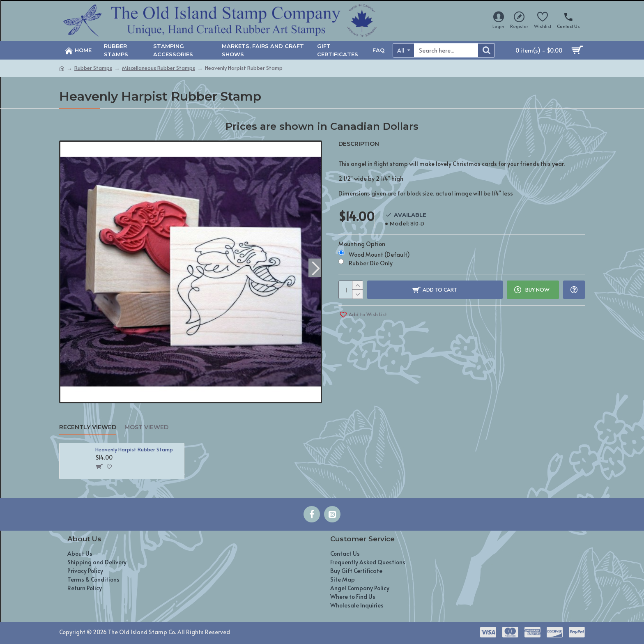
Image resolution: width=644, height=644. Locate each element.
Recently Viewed (88, 427)
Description (359, 144)
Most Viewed (146, 427)
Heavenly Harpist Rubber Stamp (134, 450)
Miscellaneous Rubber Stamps (159, 68)
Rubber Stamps (93, 68)
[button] (316, 268)
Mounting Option (362, 244)
